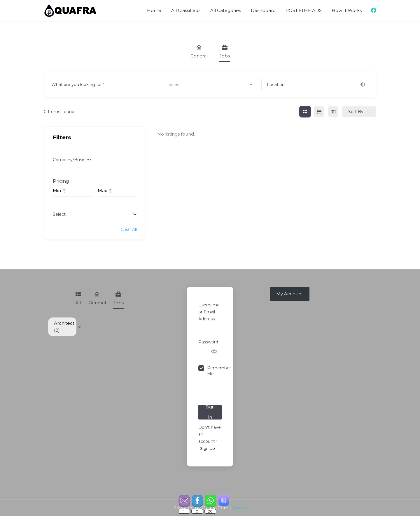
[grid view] (305, 112)
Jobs (225, 51)
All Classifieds (186, 10)
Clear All (129, 229)
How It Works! (347, 10)
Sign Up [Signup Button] (208, 448)
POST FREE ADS (304, 10)
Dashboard (263, 10)
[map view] (333, 112)
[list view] (319, 112)
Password (208, 342)
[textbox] (59, 214)
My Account (290, 294)
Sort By (356, 112)
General (199, 51)
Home (154, 10)
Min (57, 191)
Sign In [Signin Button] (210, 412)
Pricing (61, 181)
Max (102, 191)
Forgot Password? (209, 388)
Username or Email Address (209, 312)
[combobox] (95, 214)
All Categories (226, 10)
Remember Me (219, 371)
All (78, 298)
